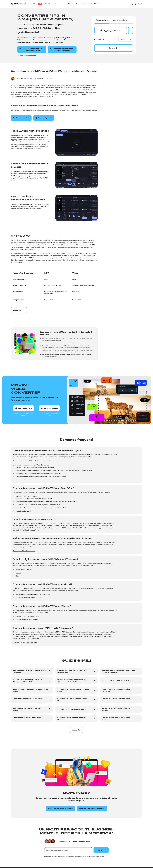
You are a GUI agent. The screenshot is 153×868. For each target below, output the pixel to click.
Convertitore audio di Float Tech (27, 616)
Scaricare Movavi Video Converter (25, 643)
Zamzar (18, 573)
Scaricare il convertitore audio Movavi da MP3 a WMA (35, 467)
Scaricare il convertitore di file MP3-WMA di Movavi (34, 498)
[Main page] (18, 4)
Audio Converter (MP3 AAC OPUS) (28, 598)
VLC (17, 576)
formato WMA (26, 243)
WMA (126, 39)
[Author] (13, 79)
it (140, 4)
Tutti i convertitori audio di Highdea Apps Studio (33, 594)
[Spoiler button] (19, 310)
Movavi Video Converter (56, 545)
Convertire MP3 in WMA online (24, 551)
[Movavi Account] (136, 4)
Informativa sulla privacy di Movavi (94, 856)
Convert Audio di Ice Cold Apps (27, 620)
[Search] (132, 4)
